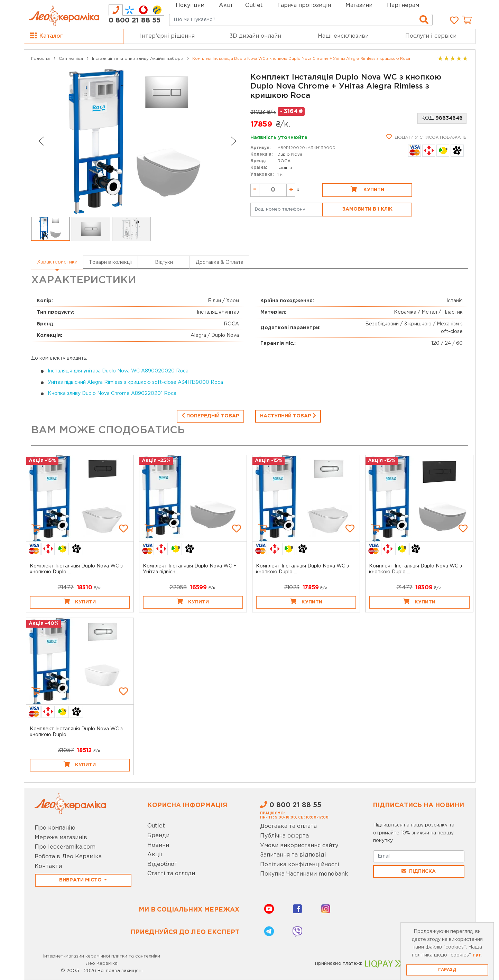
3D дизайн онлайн (255, 36)
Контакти (48, 866)
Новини (158, 845)
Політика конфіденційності (300, 865)
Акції (226, 5)
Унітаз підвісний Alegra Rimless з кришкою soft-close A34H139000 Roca (135, 382)
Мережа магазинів (61, 838)
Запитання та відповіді (293, 855)
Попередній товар (210, 415)
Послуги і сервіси (431, 36)
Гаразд (447, 970)
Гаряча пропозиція (304, 5)
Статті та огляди (171, 874)
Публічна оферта (284, 836)
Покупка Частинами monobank (304, 874)
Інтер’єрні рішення (167, 36)
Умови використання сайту (299, 846)
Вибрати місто (81, 880)
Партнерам (403, 5)
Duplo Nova (290, 154)
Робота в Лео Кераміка (68, 857)
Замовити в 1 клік (367, 209)
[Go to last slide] (41, 141)
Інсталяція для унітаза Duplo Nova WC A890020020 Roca (118, 371)
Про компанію (55, 828)
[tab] (116, 10)
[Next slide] (234, 141)
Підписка (419, 871)
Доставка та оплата (288, 826)
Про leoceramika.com (65, 847)
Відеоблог (162, 864)
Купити (367, 189)
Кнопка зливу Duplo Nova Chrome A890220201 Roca (112, 394)
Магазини (359, 5)
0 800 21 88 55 (135, 20)
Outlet (156, 826)
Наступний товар (288, 415)
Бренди (158, 836)
